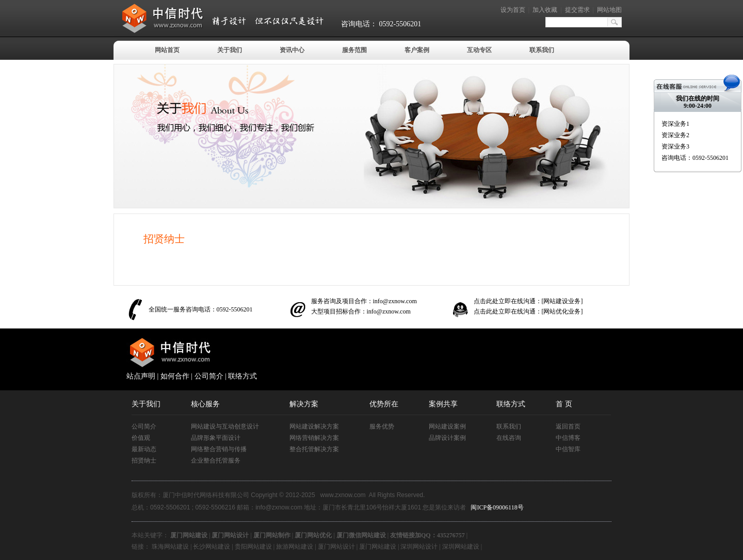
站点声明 (141, 376)
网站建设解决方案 (314, 426)
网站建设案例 (447, 426)
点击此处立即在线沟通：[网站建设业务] (528, 301)
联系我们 (509, 426)
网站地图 (609, 10)
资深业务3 (675, 146)
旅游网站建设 (295, 547)
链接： (141, 547)
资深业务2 (675, 135)
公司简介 (209, 376)
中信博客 (568, 438)
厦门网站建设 (378, 547)
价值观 (141, 438)
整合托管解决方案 (314, 449)
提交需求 (577, 10)
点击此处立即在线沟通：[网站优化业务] (528, 311)
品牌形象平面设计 (216, 438)
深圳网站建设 (461, 547)
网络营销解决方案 (314, 438)
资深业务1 (675, 124)
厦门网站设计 (336, 547)
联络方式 (243, 376)
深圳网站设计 (419, 547)
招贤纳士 (144, 460)
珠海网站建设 (170, 547)
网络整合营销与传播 (219, 449)
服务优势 (382, 426)
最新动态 (144, 449)
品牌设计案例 (447, 438)
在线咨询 (509, 438)
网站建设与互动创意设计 (225, 426)
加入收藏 (545, 10)
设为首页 (513, 10)
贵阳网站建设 (253, 547)
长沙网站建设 (212, 547)
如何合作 (175, 376)
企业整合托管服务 (216, 460)
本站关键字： (150, 535)
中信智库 (568, 449)
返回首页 (568, 426)
